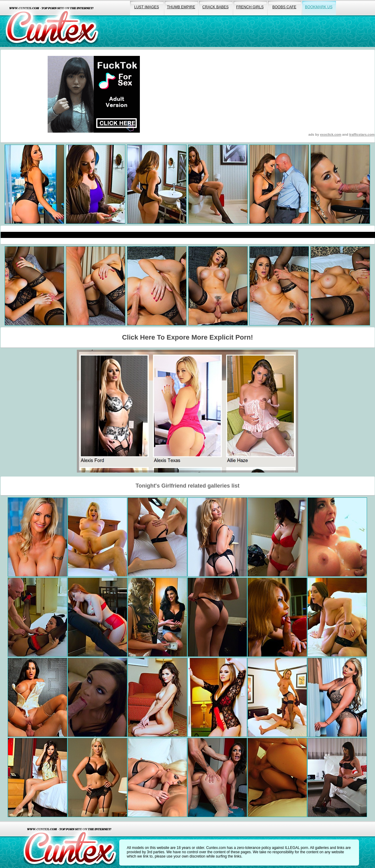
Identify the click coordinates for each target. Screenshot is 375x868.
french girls (250, 7)
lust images (147, 7)
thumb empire (181, 7)
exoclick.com (331, 134)
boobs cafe (284, 7)
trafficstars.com (362, 134)
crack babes (215, 7)
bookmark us (319, 7)
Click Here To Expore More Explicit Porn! (187, 337)
